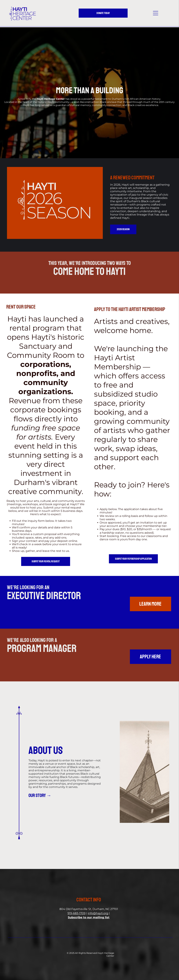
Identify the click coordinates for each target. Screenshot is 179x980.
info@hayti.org (98, 913)
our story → (40, 795)
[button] (156, 13)
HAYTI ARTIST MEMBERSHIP (142, 309)
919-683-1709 (76, 913)
